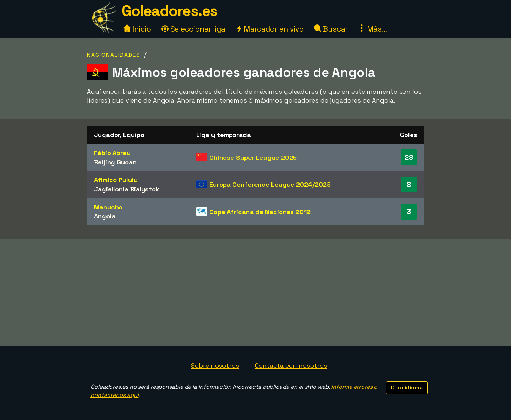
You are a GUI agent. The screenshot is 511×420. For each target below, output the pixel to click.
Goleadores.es (170, 11)
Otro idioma (407, 388)
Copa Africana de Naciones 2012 (260, 212)
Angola (105, 216)
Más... (372, 29)
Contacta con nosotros (291, 366)
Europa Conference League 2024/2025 (270, 184)
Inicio (137, 29)
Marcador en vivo (270, 29)
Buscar (331, 29)
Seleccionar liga (193, 29)
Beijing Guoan (115, 162)
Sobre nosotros (215, 366)
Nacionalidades (114, 55)
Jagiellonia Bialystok (127, 189)
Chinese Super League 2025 (253, 157)
